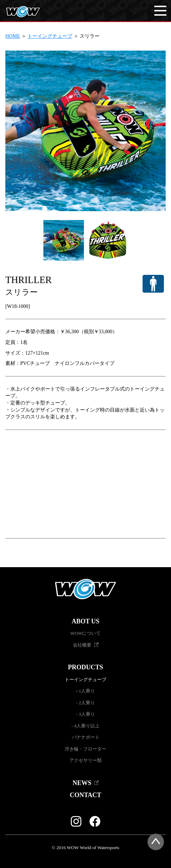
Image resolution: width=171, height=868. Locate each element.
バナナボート (86, 737)
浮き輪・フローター (85, 749)
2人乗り (87, 703)
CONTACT (85, 795)
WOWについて (86, 633)
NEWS (82, 783)
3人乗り (87, 714)
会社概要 (82, 645)
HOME (13, 36)
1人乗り (87, 691)
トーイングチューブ (50, 36)
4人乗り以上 (87, 726)
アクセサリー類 (85, 760)
